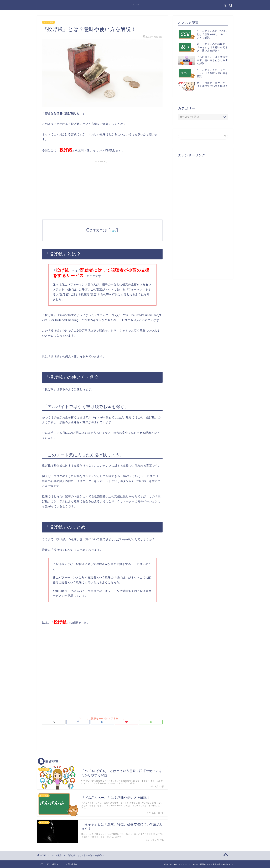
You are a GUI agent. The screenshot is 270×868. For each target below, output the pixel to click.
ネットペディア (135, 5)
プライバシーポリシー (50, 864)
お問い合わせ (72, 864)
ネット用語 (48, 22)
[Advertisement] (102, 189)
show (113, 231)
